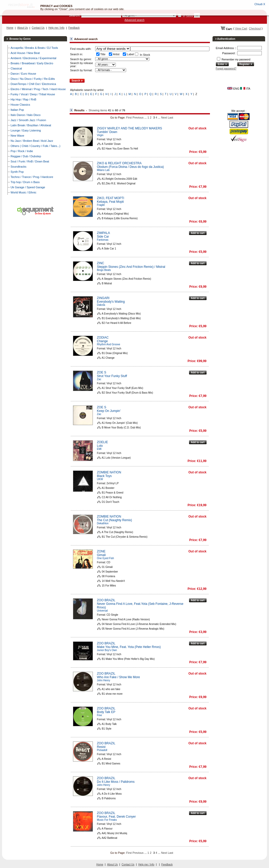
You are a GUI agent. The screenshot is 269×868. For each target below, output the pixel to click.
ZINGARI (103, 298)
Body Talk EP (106, 712)
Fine (99, 715)
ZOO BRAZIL (106, 600)
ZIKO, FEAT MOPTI (111, 198)
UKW (100, 479)
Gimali (101, 555)
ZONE (101, 551)
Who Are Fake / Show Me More (119, 677)
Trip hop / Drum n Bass (25, 182)
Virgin (100, 135)
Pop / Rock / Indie (22, 151)
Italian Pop (17, 110)
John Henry (104, 680)
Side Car (103, 237)
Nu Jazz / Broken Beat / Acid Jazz (32, 141)
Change (102, 341)
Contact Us (38, 28)
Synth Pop (17, 172)
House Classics (20, 105)
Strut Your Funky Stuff (112, 376)
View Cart (241, 28)
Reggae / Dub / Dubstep (26, 156)
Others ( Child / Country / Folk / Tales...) (35, 146)
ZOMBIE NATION (109, 472)
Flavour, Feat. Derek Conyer (116, 817)
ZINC (101, 263)
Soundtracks (18, 167)
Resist (101, 747)
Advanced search (134, 20)
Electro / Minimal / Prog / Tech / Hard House (38, 89)
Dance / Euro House (23, 74)
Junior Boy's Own (107, 650)
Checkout (255, 28)
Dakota (101, 305)
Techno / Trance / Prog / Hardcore (32, 177)
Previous (138, 118)
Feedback (74, 28)
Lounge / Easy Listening (26, 130)
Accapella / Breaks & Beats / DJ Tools (34, 48)
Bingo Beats (104, 270)
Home (10, 28)
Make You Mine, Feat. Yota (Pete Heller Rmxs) (129, 647)
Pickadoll (102, 750)
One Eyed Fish (105, 558)
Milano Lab (103, 170)
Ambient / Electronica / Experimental (33, 58)
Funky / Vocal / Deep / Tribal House (33, 94)
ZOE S (102, 372)
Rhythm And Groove (109, 344)
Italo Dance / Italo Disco (26, 115)
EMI (99, 449)
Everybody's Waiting (111, 302)
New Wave (17, 136)
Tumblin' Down (107, 132)
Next (164, 118)
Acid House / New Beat (25, 53)
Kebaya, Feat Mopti (110, 202)
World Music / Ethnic (23, 192)
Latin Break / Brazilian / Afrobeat (31, 125)
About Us (23, 28)
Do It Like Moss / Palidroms (116, 782)
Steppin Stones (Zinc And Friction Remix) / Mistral (131, 267)
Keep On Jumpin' (109, 411)
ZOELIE (103, 442)
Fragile (101, 205)
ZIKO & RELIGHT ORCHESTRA (119, 163)
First (129, 118)
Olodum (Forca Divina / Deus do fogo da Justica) (130, 167)
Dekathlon (103, 523)
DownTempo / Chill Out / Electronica (33, 84)
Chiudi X (260, 4)
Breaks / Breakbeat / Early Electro (32, 63)
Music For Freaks (107, 820)
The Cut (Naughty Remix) (115, 520)
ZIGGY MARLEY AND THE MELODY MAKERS (130, 128)
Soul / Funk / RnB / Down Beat (30, 161)
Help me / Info (56, 28)
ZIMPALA (103, 233)
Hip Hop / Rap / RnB (23, 99)
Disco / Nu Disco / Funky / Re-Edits (33, 79)
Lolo (100, 446)
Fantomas (103, 240)
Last (170, 118)
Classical (16, 68)
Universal (102, 611)
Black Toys (104, 476)
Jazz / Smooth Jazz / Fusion (28, 120)
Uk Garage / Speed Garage (28, 187)
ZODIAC (103, 338)
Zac (99, 379)
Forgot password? (226, 69)
